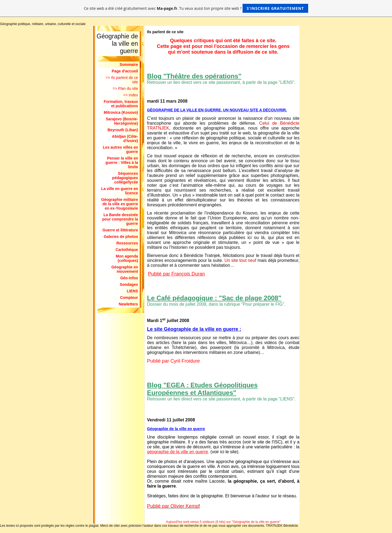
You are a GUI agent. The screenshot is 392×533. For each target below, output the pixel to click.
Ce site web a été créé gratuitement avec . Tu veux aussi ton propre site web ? (196, 8)
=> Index (131, 95)
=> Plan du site (125, 88)
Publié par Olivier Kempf (173, 506)
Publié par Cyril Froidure (173, 361)
